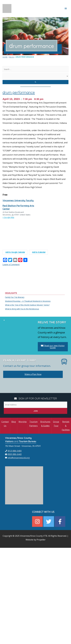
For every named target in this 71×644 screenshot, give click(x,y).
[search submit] (35, 82)
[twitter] (49, 522)
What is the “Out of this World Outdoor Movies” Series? (27, 305)
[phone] (13, 451)
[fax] (13, 454)
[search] (35, 69)
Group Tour (56, 424)
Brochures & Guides (45, 424)
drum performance (19, 92)
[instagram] (38, 522)
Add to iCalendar (38, 252)
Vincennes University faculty (18, 200)
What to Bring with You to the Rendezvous (22, 309)
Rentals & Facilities (66, 426)
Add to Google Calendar (15, 252)
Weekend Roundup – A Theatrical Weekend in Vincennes (28, 301)
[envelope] (17, 458)
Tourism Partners (33, 424)
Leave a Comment (11, 265)
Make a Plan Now (33, 374)
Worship (23, 422)
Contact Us (5, 424)
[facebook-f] (60, 522)
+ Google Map (8, 217)
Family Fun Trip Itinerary (15, 297)
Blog (14, 422)
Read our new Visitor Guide (53, 347)
